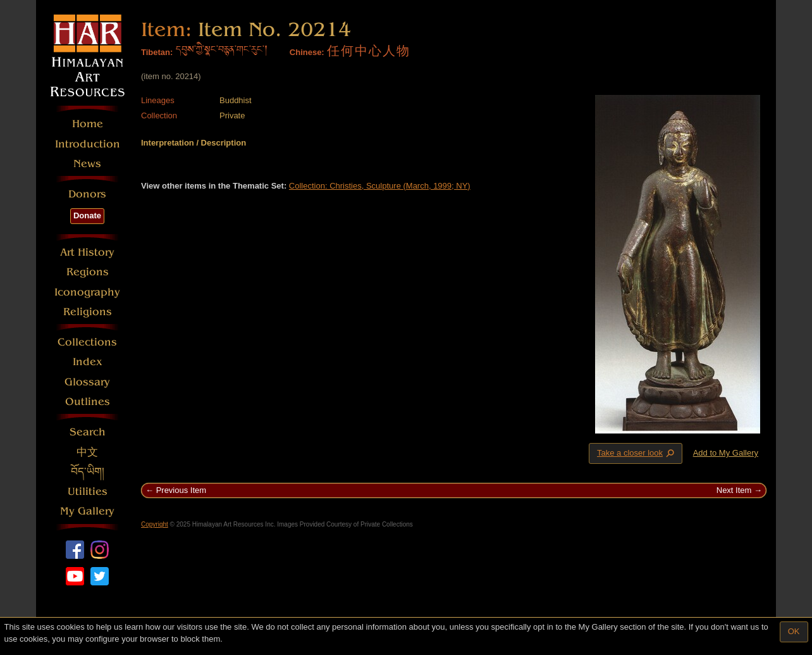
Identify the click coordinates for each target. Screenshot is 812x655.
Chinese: (307, 52)
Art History (87, 252)
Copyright (155, 524)
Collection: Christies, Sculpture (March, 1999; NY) (380, 186)
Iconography (87, 292)
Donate (87, 215)
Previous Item (181, 490)
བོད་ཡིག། (88, 472)
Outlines (88, 402)
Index (88, 362)
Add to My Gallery (726, 453)
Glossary (87, 382)
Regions (88, 272)
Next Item (734, 490)
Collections (87, 342)
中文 (87, 452)
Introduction (88, 144)
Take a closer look (637, 453)
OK (794, 631)
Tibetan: (157, 52)
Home (88, 124)
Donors (87, 194)
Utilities (88, 491)
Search (88, 432)
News (87, 164)
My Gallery (87, 511)
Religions (88, 312)
